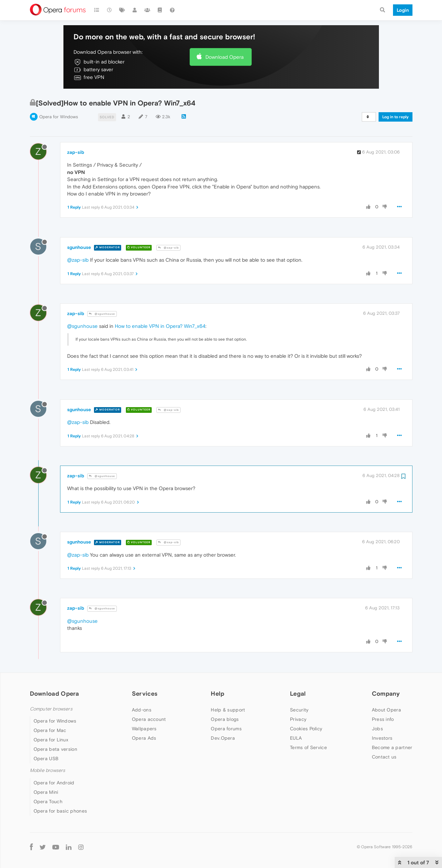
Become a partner (392, 747)
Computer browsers (51, 709)
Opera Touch (48, 801)
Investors (382, 738)
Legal (298, 693)
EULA (296, 738)
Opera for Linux (51, 740)
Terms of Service (308, 747)
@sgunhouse (102, 314)
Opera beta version (55, 749)
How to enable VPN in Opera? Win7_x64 (160, 326)
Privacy (298, 719)
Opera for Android (54, 783)
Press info (383, 719)
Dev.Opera (223, 738)
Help (217, 693)
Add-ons (142, 710)
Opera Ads (144, 738)
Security (299, 710)
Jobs (377, 729)
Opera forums (226, 729)
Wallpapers (144, 729)
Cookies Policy (306, 729)
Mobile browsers (48, 770)
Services (145, 693)
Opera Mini (46, 792)
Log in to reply (396, 117)
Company (386, 693)
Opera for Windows (59, 117)
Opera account (149, 719)
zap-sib (76, 152)
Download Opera (225, 57)
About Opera (386, 710)
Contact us (384, 757)
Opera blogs (225, 719)
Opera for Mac (50, 730)
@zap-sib (168, 248)
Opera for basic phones (60, 811)
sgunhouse (79, 247)
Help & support (228, 710)
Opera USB (46, 758)
